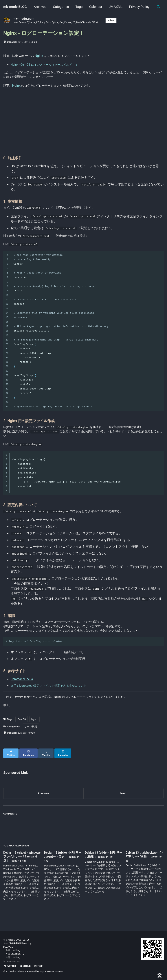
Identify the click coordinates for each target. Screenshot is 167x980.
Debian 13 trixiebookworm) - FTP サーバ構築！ (144, 868)
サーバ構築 (31, 740)
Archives (59, 7)
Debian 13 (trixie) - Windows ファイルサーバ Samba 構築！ (22, 868)
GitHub (27, 966)
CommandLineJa (23, 690)
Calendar (114, 7)
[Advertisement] (83, 125)
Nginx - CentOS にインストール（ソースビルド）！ (48, 65)
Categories (80, 7)
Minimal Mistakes (57, 972)
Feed (42, 966)
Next (123, 804)
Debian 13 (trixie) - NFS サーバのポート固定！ (61, 866)
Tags (98, 7)
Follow (123, 21)
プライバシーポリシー (13, 961)
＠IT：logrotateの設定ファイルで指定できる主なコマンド (53, 697)
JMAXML (134, 7)
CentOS (22, 732)
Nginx (43, 56)
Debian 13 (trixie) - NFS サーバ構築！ (102, 866)
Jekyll (42, 972)
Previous (43, 804)
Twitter (10, 966)
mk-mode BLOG (15, 7)
